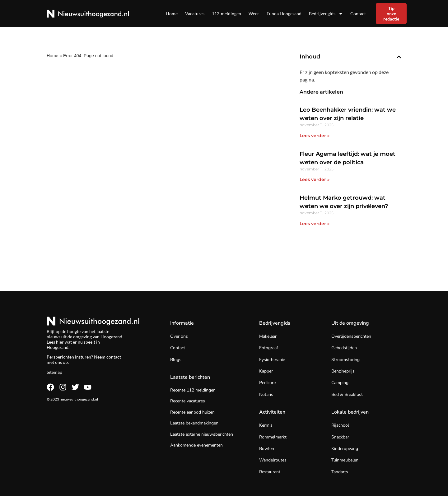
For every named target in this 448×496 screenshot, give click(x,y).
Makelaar (268, 336)
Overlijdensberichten (351, 336)
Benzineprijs (343, 371)
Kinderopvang (345, 449)
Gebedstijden (344, 348)
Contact (358, 14)
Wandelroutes (273, 460)
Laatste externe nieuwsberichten (202, 434)
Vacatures (195, 14)
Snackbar (340, 437)
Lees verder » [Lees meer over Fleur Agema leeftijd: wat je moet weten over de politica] (315, 179)
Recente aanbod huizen (192, 412)
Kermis (266, 425)
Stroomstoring (345, 360)
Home (172, 14)
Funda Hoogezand (284, 14)
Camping (340, 383)
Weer (254, 14)
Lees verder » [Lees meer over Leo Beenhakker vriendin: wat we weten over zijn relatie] (315, 136)
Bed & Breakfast (347, 394)
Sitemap (54, 372)
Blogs (176, 360)
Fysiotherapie (272, 360)
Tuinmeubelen (345, 460)
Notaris (266, 394)
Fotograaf (269, 348)
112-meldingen (226, 14)
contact (114, 357)
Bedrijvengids (326, 14)
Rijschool (340, 425)
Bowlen (267, 449)
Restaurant (270, 472)
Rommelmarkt (273, 437)
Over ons (179, 336)
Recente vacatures (188, 401)
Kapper (266, 371)
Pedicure (267, 383)
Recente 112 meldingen (193, 390)
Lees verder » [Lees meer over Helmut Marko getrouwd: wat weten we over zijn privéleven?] (315, 224)
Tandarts (340, 472)
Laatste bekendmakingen (194, 423)
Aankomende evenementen (196, 445)
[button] (399, 57)
